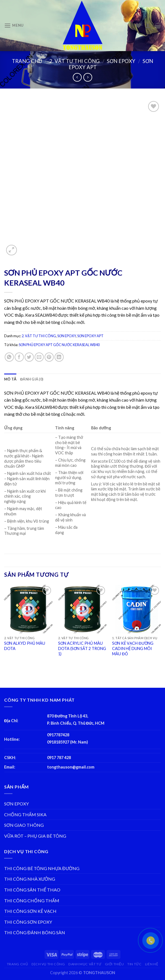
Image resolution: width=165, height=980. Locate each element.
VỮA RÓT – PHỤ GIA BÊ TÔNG (35, 836)
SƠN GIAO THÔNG (24, 825)
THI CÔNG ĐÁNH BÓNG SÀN (35, 932)
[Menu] (14, 25)
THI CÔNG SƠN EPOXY (28, 922)
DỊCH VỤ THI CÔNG (48, 964)
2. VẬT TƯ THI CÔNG (74, 61)
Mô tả (10, 379)
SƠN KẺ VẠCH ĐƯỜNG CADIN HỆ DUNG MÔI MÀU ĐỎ (133, 648)
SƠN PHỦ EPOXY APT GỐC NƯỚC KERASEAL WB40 (59, 345)
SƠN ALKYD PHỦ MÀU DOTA (25, 646)
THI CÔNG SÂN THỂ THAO (32, 890)
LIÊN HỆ (152, 964)
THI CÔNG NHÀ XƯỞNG (30, 879)
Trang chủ (27, 61)
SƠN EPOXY (121, 61)
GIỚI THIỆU (114, 964)
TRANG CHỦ (18, 964)
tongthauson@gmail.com (71, 767)
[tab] (10, 379)
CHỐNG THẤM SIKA (25, 814)
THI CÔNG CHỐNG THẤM (32, 900)
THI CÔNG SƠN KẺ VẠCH (30, 911)
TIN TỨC (134, 964)
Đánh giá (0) (32, 379)
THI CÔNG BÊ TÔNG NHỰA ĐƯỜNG (42, 868)
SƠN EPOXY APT (90, 336)
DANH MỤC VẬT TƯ (85, 964)
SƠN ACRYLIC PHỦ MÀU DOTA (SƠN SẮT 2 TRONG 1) (82, 648)
